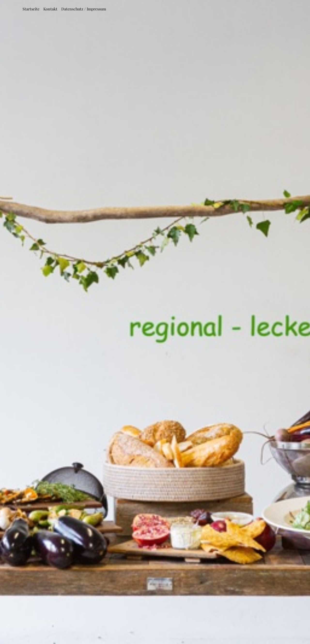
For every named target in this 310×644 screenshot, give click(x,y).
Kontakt (50, 9)
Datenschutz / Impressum (84, 9)
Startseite (31, 9)
